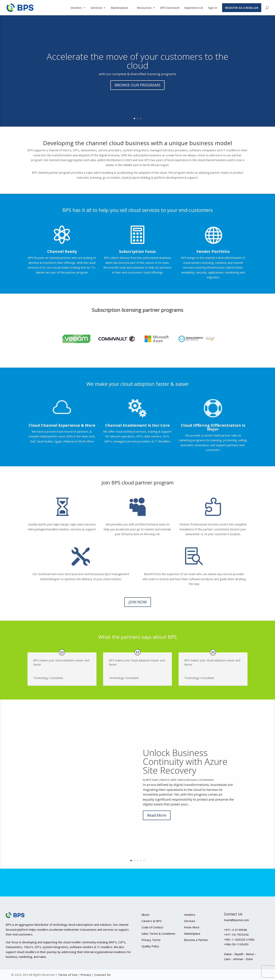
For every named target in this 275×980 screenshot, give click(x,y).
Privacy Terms (151, 940)
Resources (144, 8)
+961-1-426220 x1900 (239, 939)
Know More (192, 927)
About (145, 915)
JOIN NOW (138, 602)
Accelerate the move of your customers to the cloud (137, 61)
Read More (157, 822)
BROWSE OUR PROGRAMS (137, 85)
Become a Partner (196, 940)
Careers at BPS (152, 921)
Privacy (86, 975)
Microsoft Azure (188, 787)
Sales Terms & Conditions (158, 934)
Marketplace (120, 8)
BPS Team (152, 787)
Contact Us (102, 975)
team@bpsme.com (236, 920)
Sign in (213, 8)
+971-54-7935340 (236, 934)
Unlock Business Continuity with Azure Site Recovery (185, 769)
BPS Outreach (170, 8)
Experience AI (194, 8)
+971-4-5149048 (235, 930)
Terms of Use (68, 975)
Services (96, 8)
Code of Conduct (152, 927)
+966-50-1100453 (236, 944)
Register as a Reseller (242, 8)
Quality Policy (150, 946)
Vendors (76, 8)
